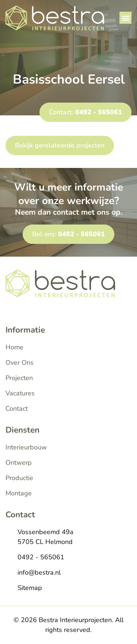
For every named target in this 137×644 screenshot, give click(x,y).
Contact (17, 409)
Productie (19, 478)
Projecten (19, 378)
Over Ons (20, 363)
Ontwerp (19, 463)
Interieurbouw (26, 447)
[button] (125, 18)
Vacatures (20, 393)
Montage (19, 493)
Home (14, 347)
